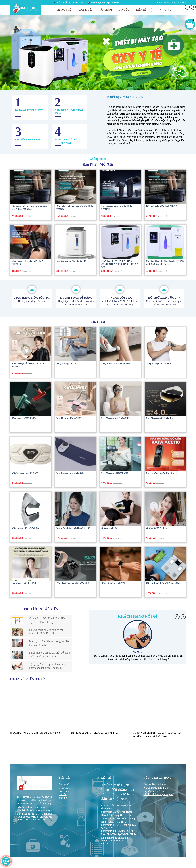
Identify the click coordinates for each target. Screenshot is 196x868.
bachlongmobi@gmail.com (104, 3)
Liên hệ (182, 3)
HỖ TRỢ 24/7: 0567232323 (71, 3)
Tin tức (174, 3)
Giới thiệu (64, 788)
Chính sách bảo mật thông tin (158, 794)
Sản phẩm (106, 10)
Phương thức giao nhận (155, 788)
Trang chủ (64, 10)
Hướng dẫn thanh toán (155, 784)
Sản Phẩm (64, 791)
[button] (177, 617)
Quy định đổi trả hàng (154, 791)
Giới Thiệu (163, 3)
